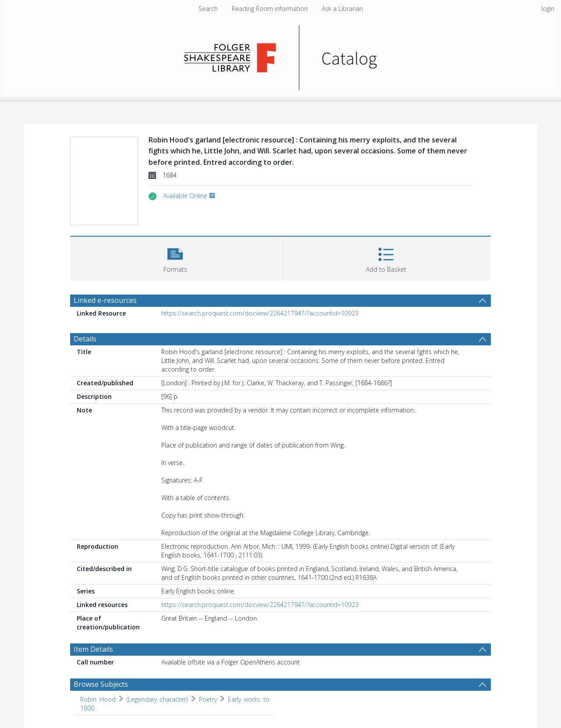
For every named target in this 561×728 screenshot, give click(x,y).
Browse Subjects (101, 684)
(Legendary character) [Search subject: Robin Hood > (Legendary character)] (157, 699)
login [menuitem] (548, 9)
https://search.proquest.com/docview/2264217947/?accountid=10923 (260, 313)
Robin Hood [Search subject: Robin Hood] (98, 699)
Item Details (93, 649)
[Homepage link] (281, 55)
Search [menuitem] (208, 9)
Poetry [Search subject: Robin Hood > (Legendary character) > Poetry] (208, 699)
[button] (175, 257)
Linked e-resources (105, 300)
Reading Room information (270, 9)
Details (85, 339)
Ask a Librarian (342, 9)
